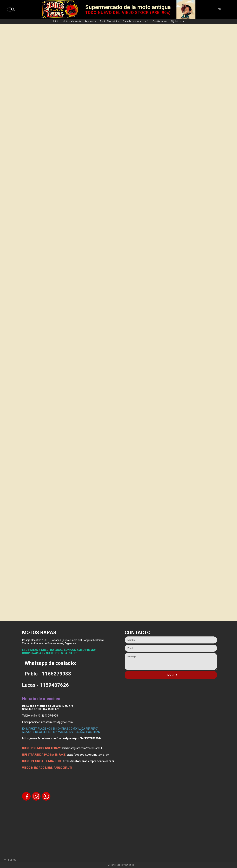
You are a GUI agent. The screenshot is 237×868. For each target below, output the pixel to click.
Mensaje (171, 661)
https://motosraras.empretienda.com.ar (89, 761)
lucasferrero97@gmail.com (57, 722)
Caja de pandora (132, 21)
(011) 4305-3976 (48, 716)
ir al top (12, 860)
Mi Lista (180, 21)
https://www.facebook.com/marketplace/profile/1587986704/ (62, 738)
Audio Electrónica (110, 21)
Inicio (56, 21)
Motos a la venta (72, 21)
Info (147, 21)
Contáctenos (160, 21)
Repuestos (91, 21)
